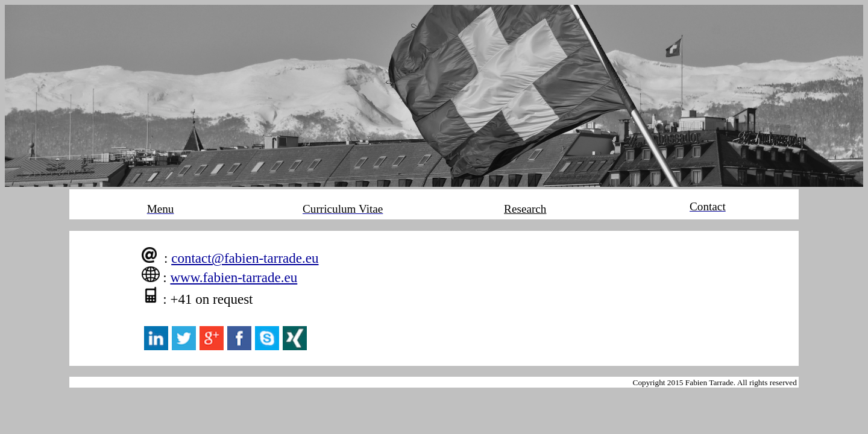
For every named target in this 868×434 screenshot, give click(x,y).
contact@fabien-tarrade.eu (245, 258)
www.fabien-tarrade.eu (234, 277)
